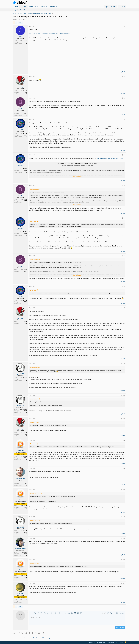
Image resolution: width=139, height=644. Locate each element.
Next (20, 23)
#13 (124, 419)
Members (52, 7)
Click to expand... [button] (77, 176)
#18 (124, 538)
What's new (33, 7)
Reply (124, 72)
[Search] (122, 7)
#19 (124, 560)
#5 (125, 155)
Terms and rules (101, 642)
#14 (124, 440)
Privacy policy (111, 642)
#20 (124, 583)
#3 (125, 98)
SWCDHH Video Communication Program (111, 158)
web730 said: (34, 189)
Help (117, 642)
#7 (125, 218)
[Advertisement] (77, 55)
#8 (125, 256)
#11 (124, 364)
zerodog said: (34, 399)
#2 (125, 77)
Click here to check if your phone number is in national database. (50, 34)
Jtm (15, 19)
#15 (124, 468)
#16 (124, 490)
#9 (125, 286)
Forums (23, 7)
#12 (124, 395)
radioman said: (34, 521)
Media (43, 7)
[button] (38, 7)
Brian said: (33, 222)
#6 (125, 185)
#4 (125, 120)
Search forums (24, 10)
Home (16, 7)
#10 (124, 308)
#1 (125, 27)
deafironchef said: (35, 493)
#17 (124, 517)
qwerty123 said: (35, 422)
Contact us (92, 642)
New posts (15, 10)
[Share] (122, 27)
